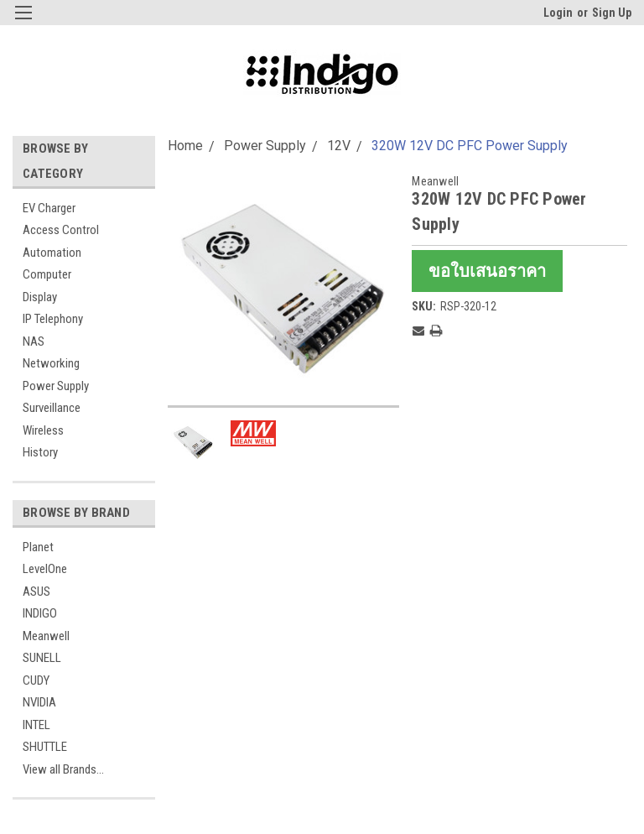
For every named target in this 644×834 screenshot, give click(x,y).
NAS (34, 341)
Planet (38, 547)
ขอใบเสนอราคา (487, 271)
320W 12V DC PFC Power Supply (470, 146)
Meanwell (46, 636)
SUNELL (42, 658)
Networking (51, 363)
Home (185, 146)
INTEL (36, 725)
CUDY (36, 680)
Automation (52, 253)
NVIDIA (39, 702)
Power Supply (56, 386)
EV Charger (49, 208)
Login (558, 13)
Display (40, 297)
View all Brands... (63, 769)
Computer (47, 274)
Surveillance (52, 408)
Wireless (43, 430)
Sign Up (612, 13)
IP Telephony (53, 319)
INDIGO (40, 613)
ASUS (36, 592)
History (40, 452)
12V (339, 146)
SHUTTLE (45, 747)
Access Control (61, 230)
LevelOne (45, 569)
